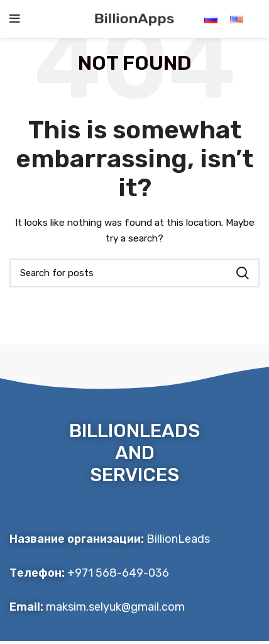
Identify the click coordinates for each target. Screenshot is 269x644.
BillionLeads (178, 539)
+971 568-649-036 (118, 573)
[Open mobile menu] (15, 19)
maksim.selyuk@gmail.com (115, 607)
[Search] (134, 273)
